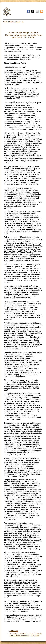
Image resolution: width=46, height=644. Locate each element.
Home (5, 22)
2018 (18, 22)
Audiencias (14, 631)
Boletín (12, 22)
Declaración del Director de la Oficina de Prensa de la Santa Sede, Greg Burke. (26, 634)
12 (22, 22)
